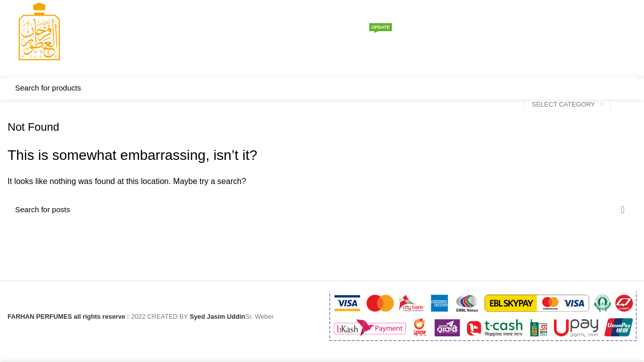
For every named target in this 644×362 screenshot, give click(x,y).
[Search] (600, 38)
